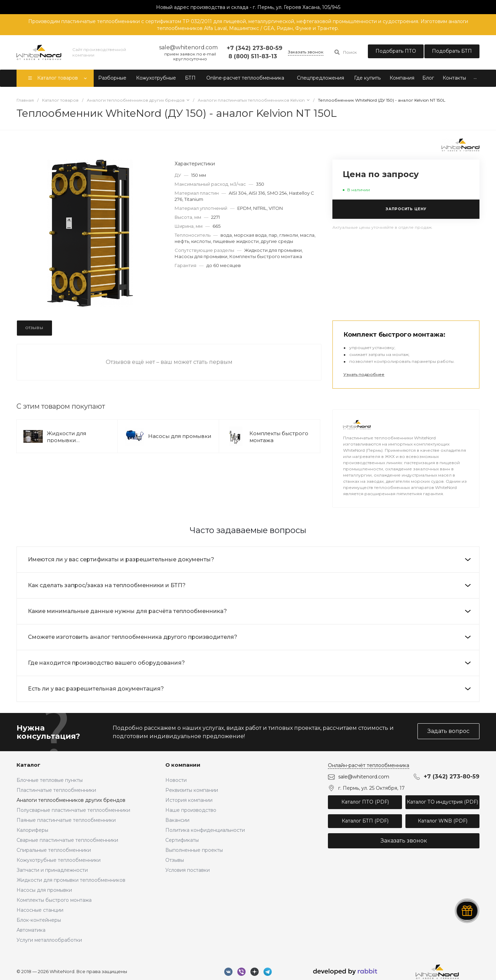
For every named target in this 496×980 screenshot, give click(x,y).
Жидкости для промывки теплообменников (72, 440)
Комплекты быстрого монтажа (54, 900)
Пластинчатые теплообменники (56, 790)
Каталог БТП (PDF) (365, 821)
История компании (189, 800)
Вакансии (177, 820)
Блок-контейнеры (39, 920)
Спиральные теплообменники (54, 850)
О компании (183, 765)
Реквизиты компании (192, 790)
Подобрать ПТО (396, 51)
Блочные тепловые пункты (50, 780)
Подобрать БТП (452, 51)
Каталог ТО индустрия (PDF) (442, 802)
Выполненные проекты (194, 850)
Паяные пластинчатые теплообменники (66, 820)
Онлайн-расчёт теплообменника (369, 765)
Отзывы (175, 860)
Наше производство (191, 810)
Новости (176, 780)
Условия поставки (188, 870)
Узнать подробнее (364, 374)
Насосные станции (40, 910)
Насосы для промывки (180, 436)
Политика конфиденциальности (205, 830)
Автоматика (31, 930)
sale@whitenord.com (364, 777)
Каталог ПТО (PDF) (365, 802)
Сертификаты (182, 840)
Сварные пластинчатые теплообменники (67, 840)
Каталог (28, 765)
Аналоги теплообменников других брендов (71, 800)
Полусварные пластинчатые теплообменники (73, 810)
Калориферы (32, 830)
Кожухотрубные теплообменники (59, 860)
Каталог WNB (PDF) (443, 821)
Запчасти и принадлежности (52, 870)
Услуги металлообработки (49, 940)
